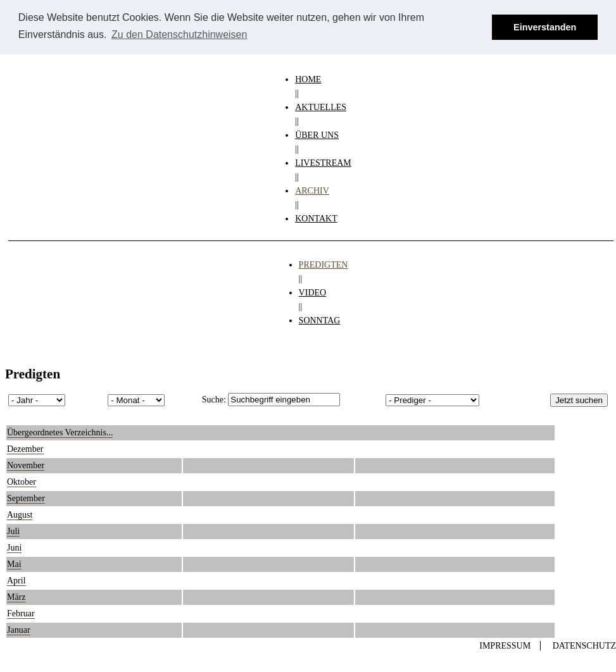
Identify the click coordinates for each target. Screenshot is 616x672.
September (26, 498)
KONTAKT (316, 219)
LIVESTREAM (323, 163)
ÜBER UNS (317, 135)
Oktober (22, 482)
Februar (21, 613)
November (26, 465)
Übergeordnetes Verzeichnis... (60, 432)
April (16, 581)
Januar (19, 630)
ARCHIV (312, 191)
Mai (14, 564)
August (20, 515)
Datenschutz (584, 646)
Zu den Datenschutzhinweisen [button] (179, 34)
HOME (308, 79)
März (16, 597)
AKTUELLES (321, 107)
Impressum (505, 646)
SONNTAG (320, 320)
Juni (14, 548)
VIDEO (313, 293)
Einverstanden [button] (545, 27)
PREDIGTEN (324, 265)
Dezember (25, 449)
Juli (13, 531)
